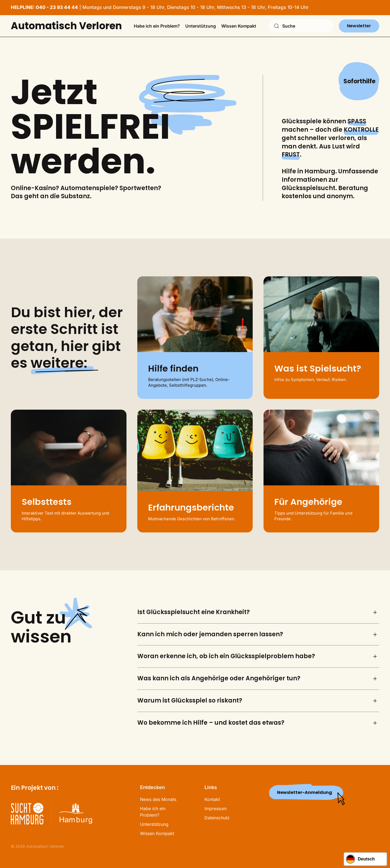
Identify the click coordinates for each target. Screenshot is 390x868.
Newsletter (359, 26)
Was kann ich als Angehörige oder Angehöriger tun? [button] (219, 678)
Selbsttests (47, 502)
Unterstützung (154, 824)
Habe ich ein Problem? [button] (157, 26)
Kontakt (212, 799)
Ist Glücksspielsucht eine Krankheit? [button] (194, 612)
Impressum (216, 809)
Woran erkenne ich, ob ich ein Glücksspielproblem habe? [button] (226, 656)
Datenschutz (217, 818)
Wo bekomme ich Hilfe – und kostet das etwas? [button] (211, 723)
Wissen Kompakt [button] (239, 26)
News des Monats (158, 799)
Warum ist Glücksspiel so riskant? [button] (190, 701)
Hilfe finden (173, 368)
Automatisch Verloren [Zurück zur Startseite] (66, 26)
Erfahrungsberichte (191, 507)
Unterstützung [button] (201, 26)
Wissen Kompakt (157, 833)
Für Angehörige (308, 502)
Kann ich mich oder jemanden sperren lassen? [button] (210, 634)
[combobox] (301, 26)
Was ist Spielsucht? (318, 368)
